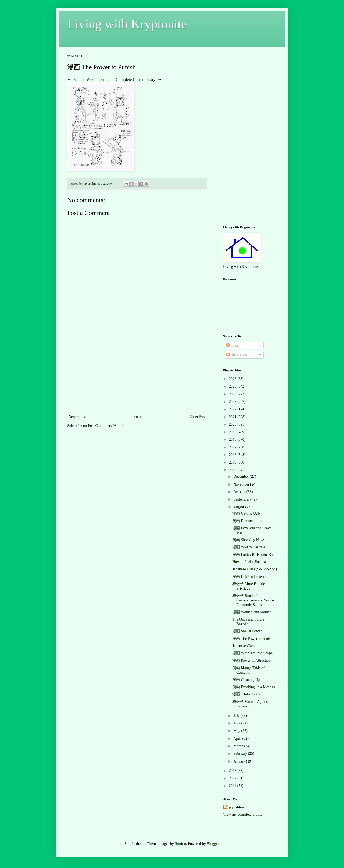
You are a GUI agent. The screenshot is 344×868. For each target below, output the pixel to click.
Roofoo (180, 844)
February (241, 754)
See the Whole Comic (91, 79)
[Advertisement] (137, 373)
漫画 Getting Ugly (247, 513)
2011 (233, 786)
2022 (233, 409)
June (237, 723)
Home (138, 417)
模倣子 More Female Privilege (249, 586)
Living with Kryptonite (127, 24)
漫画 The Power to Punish (252, 639)
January (240, 761)
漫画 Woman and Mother (252, 612)
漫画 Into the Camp (249, 694)
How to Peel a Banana (249, 562)
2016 (233, 455)
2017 (233, 447)
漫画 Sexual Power (247, 631)
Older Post (198, 417)
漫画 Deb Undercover (249, 577)
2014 (233, 470)
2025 (233, 386)
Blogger (213, 844)
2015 (233, 462)
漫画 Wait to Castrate (249, 547)
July (237, 716)
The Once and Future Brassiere (248, 622)
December (241, 477)
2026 (233, 379)
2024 (233, 394)
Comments (236, 355)
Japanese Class (244, 646)
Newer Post (77, 417)
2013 (233, 771)
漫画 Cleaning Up (246, 680)
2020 (233, 424)
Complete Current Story (136, 79)
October (240, 492)
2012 (233, 778)
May (237, 731)
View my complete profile (243, 814)
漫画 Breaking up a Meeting (254, 687)
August (239, 507)
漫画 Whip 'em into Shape (252, 653)
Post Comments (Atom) (106, 426)
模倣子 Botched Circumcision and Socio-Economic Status (253, 600)
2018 (233, 440)
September (242, 499)
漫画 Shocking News (249, 540)
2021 (233, 417)
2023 (233, 402)
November (242, 484)
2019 (233, 432)
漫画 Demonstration (248, 521)
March (239, 746)
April (238, 738)
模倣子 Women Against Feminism (251, 704)
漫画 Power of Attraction (252, 660)
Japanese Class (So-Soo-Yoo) (255, 569)
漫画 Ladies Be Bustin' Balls (254, 555)
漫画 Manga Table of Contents (249, 670)
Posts (232, 345)
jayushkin (236, 807)
